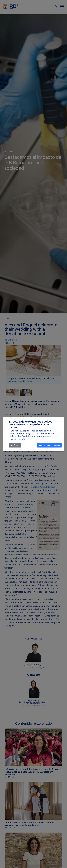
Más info (21, 439)
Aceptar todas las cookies (49, 445)
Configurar (15, 445)
